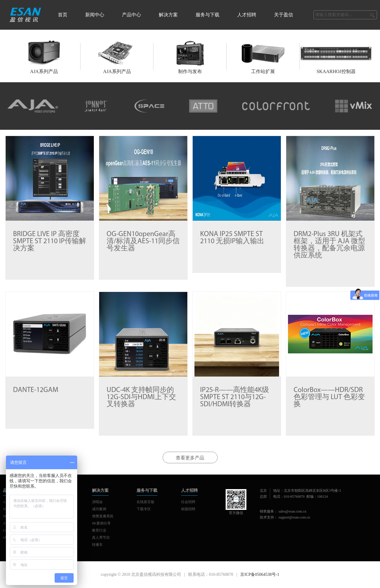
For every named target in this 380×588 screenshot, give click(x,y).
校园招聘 (188, 509)
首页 (63, 15)
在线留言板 (145, 502)
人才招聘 (247, 15)
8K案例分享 (101, 523)
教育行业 (99, 530)
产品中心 (132, 15)
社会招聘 (188, 502)
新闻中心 (95, 15)
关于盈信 (284, 15)
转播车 (97, 545)
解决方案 (168, 15)
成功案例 (99, 509)
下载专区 (144, 509)
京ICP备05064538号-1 (260, 574)
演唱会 (97, 502)
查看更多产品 (190, 458)
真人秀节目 (101, 538)
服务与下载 (208, 15)
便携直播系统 (103, 516)
